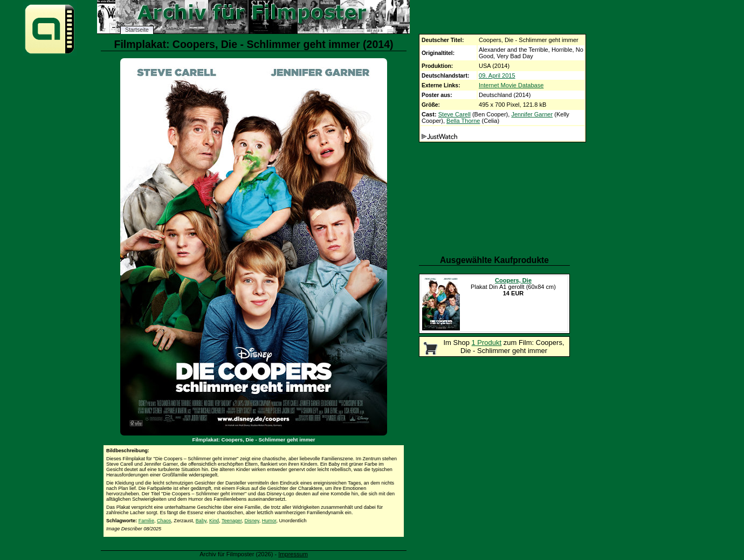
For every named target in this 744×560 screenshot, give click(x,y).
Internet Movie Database (511, 85)
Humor (269, 521)
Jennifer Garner (532, 114)
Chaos (164, 521)
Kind (214, 521)
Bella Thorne (463, 121)
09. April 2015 (497, 75)
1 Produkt (487, 343)
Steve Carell (454, 114)
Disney (252, 521)
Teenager (232, 521)
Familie (146, 521)
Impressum (293, 554)
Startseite (137, 30)
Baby (201, 521)
